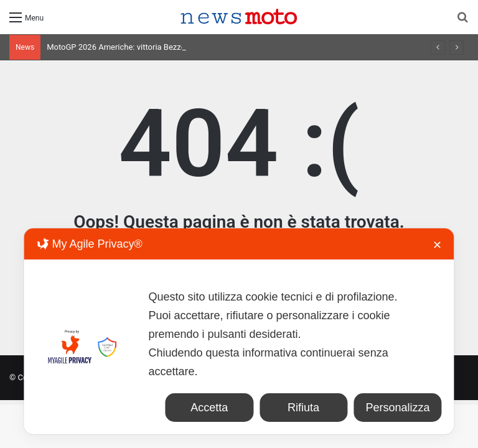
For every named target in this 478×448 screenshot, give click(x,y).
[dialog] (239, 331)
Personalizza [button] (397, 408)
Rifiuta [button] (303, 408)
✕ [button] (437, 245)
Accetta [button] (209, 408)
